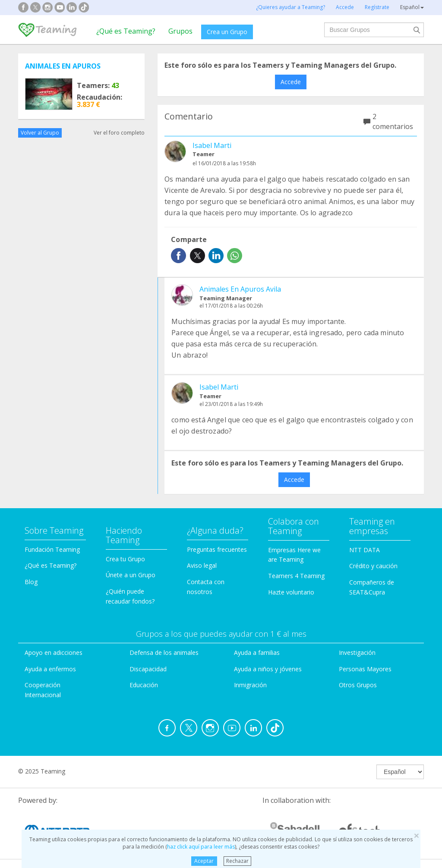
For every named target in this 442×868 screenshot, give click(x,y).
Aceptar (204, 861)
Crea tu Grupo (125, 559)
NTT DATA (365, 550)
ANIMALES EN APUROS (63, 66)
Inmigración (250, 685)
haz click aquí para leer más (201, 847)
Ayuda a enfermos (50, 669)
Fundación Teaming (52, 549)
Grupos (180, 31)
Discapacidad (148, 669)
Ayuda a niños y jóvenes (268, 669)
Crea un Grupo (227, 32)
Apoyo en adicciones (54, 653)
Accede (291, 82)
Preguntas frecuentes (217, 549)
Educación (144, 685)
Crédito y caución (373, 566)
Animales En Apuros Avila (240, 289)
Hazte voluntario (291, 592)
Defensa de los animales (164, 653)
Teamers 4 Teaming (296, 576)
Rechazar (237, 861)
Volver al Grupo (40, 133)
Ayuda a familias (257, 653)
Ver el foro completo (119, 133)
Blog (31, 582)
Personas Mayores (365, 669)
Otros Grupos (358, 685)
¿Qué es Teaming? (126, 31)
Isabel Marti (212, 145)
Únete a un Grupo (131, 575)
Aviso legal (202, 565)
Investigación (357, 653)
